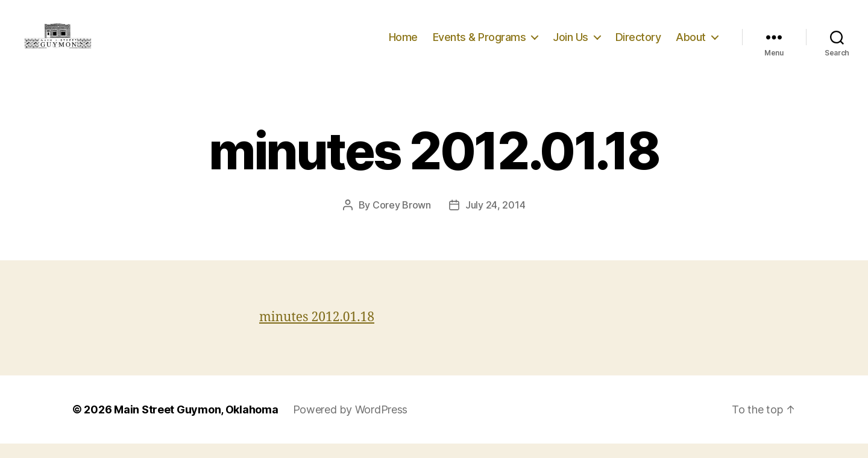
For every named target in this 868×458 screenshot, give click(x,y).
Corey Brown (402, 219)
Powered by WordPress (351, 424)
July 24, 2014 (495, 219)
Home (403, 44)
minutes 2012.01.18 (317, 332)
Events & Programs (480, 44)
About (691, 44)
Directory (638, 44)
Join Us (571, 44)
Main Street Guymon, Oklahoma (196, 424)
